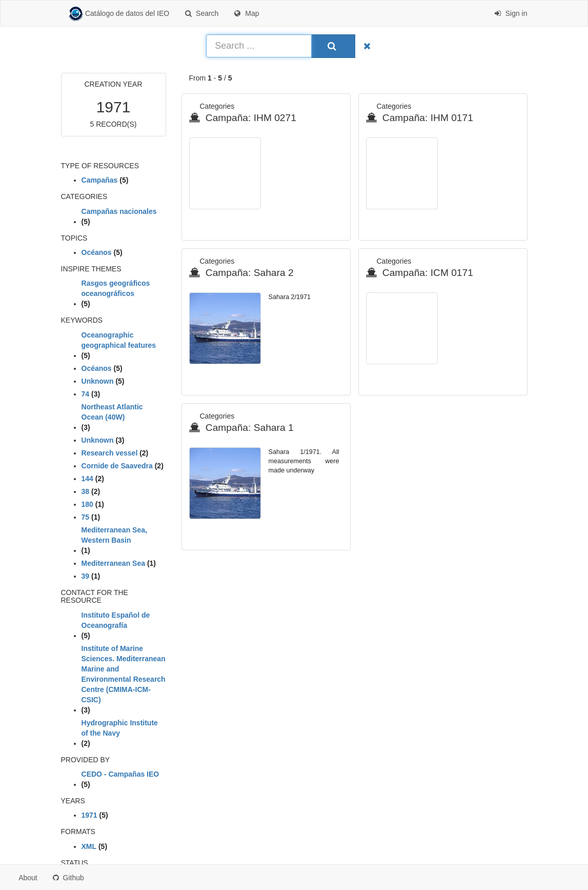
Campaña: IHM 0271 (243, 118)
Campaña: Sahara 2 (241, 273)
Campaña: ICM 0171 (420, 273)
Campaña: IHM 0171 (420, 118)
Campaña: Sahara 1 (241, 428)
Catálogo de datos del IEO (119, 14)
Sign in (511, 13)
